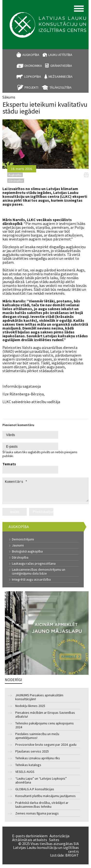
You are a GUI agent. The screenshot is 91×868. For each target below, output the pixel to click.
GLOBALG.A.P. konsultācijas (35, 793)
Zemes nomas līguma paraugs (37, 817)
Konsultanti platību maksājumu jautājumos (45, 800)
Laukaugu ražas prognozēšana (34, 567)
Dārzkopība (20, 561)
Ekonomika (33, 66)
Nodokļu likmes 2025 (30, 710)
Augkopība (31, 55)
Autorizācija (59, 839)
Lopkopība (33, 77)
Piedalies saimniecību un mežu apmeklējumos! (37, 740)
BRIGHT (72, 859)
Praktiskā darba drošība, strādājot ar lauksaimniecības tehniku (42, 808)
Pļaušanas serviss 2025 (32, 755)
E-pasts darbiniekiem (30, 839)
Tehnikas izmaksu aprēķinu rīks (38, 762)
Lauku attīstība (60, 55)
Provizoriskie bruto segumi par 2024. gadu (46, 748)
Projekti (31, 87)
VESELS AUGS (25, 775)
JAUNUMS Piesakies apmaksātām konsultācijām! (39, 701)
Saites (54, 843)
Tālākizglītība (61, 87)
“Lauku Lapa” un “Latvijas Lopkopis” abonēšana (41, 784)
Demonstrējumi (23, 543)
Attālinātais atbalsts (30, 843)
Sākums (9, 97)
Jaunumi (18, 549)
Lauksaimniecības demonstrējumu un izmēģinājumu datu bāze (39, 575)
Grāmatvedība (61, 66)
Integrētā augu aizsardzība (31, 583)
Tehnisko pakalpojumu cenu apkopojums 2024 (45, 729)
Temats (9, 464)
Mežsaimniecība (61, 77)
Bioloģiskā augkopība (27, 555)
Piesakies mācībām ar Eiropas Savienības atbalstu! (45, 718)
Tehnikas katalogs (28, 769)
